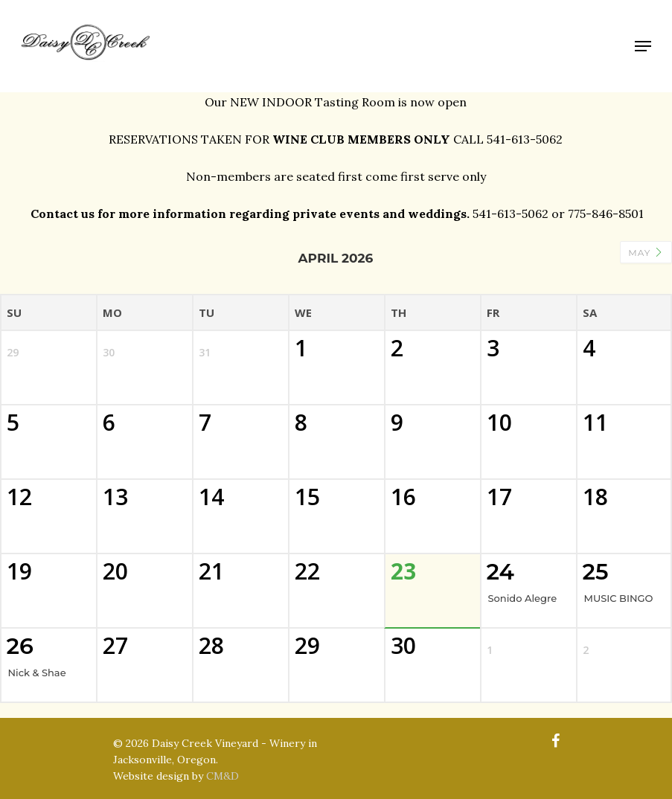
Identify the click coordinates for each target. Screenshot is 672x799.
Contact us (63, 214)
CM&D (223, 776)
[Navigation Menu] (643, 46)
